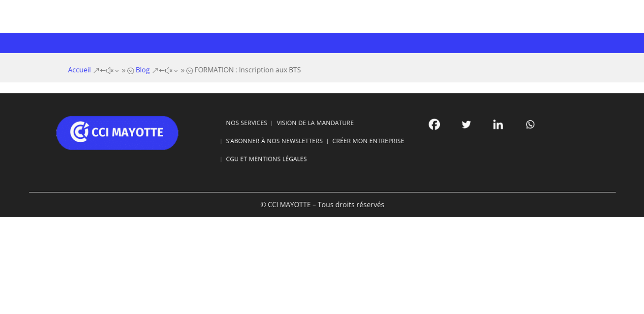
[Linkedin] (471, 127)
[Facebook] (417, 127)
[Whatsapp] (498, 127)
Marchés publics (429, 41)
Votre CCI (118, 41)
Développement (360, 41)
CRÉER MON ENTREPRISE (361, 142)
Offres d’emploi (492, 41)
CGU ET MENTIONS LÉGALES (275, 157)
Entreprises (170, 41)
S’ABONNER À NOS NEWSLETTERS (281, 142)
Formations (227, 41)
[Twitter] (444, 127)
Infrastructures (291, 41)
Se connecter (547, 11)
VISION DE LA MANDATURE (316, 126)
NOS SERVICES (258, 126)
